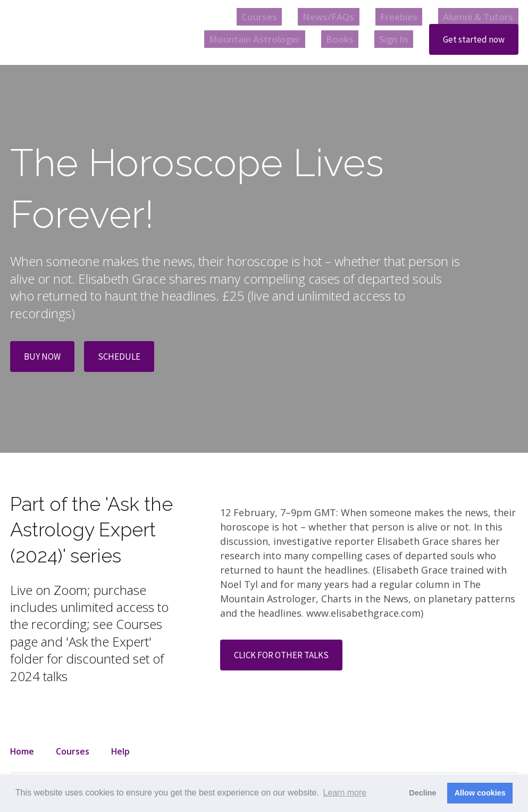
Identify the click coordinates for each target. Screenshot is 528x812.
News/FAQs (346, 16)
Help (120, 751)
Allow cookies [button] (480, 793)
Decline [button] (422, 793)
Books (349, 39)
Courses (285, 16)
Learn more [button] (345, 793)
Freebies (407, 16)
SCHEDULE (123, 357)
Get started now (472, 40)
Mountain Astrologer (271, 39)
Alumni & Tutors (481, 16)
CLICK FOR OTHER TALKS (286, 657)
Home (22, 751)
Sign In (394, 39)
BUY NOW (44, 357)
